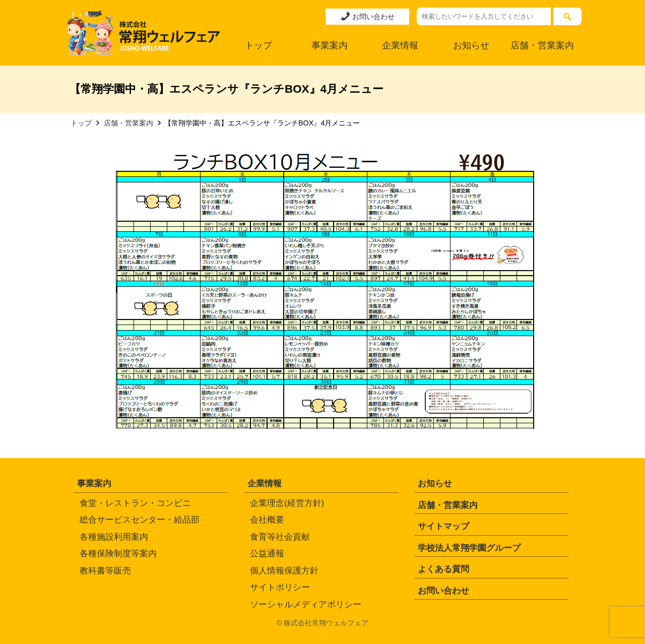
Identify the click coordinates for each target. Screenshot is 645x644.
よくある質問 (443, 569)
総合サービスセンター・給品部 (140, 520)
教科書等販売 (105, 571)
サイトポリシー (280, 587)
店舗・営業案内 (542, 45)
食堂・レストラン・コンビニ (135, 503)
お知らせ (471, 45)
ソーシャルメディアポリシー (306, 604)
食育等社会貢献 (280, 537)
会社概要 (267, 520)
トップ (259, 45)
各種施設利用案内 (114, 537)
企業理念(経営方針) (287, 503)
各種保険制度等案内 (118, 554)
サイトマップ (443, 526)
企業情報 (400, 45)
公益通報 (267, 554)
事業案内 (330, 45)
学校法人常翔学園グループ (469, 548)
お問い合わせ (367, 16)
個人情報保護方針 (284, 571)
